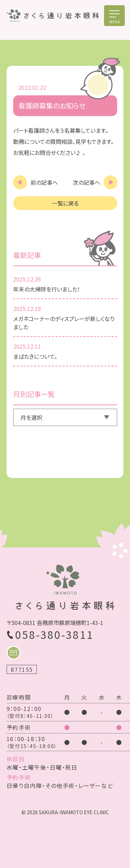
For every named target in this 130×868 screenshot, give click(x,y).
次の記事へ (86, 182)
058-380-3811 (54, 634)
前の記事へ (44, 182)
